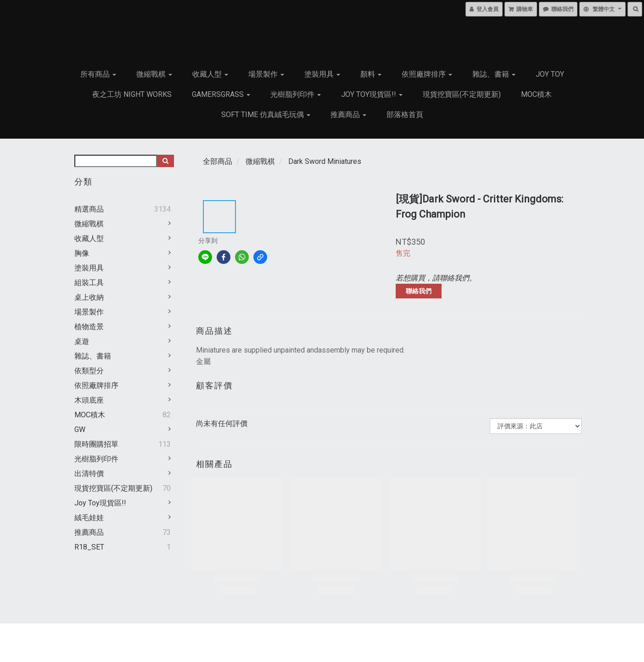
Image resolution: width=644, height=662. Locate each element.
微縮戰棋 (154, 74)
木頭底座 (89, 400)
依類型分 (89, 371)
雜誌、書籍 (494, 74)
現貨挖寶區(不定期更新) (462, 94)
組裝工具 (89, 283)
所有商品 (98, 74)
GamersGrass (221, 94)
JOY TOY (550, 74)
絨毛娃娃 (89, 518)
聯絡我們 (419, 291)
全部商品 (218, 161)
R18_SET (89, 547)
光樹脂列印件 (296, 94)
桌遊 (82, 341)
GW (80, 429)
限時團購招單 (96, 444)
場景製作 (266, 74)
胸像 (82, 253)
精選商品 (89, 209)
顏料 (371, 74)
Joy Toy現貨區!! (372, 94)
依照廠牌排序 (427, 74)
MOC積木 (536, 94)
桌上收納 (89, 297)
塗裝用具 (322, 74)
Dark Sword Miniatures (325, 161)
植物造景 (89, 327)
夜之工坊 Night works (132, 94)
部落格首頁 (405, 115)
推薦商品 (348, 115)
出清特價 (89, 474)
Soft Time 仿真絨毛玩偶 (266, 115)
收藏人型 (210, 74)
